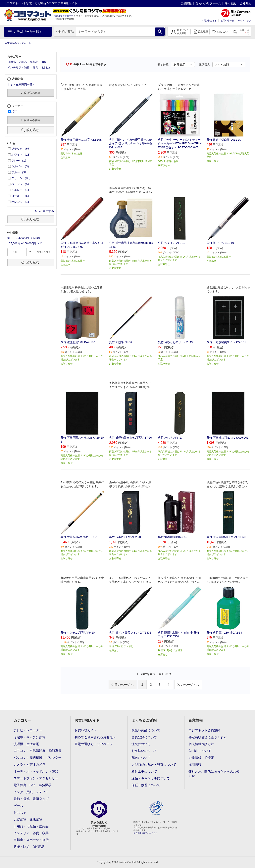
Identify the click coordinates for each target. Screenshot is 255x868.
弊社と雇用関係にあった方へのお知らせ (214, 774)
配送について (141, 758)
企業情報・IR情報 (201, 758)
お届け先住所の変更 (63, 16)
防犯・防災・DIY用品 (29, 847)
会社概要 (245, 3)
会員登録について (144, 737)
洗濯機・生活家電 (26, 744)
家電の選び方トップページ (94, 744)
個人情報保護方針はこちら (145, 833)
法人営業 (230, 3)
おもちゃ (20, 813)
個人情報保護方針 (201, 744)
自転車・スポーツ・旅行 (31, 840)
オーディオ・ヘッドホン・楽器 (36, 772)
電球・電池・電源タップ (31, 799)
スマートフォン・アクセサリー (36, 778)
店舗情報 (186, 3)
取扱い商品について (146, 730)
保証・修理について (146, 785)
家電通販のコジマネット (18, 43)
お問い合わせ (227, 21)
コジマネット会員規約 (204, 730)
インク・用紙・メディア (31, 792)
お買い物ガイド (209, 21)
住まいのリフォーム (208, 3)
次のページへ (187, 685)
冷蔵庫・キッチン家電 (29, 737)
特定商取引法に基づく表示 (208, 737)
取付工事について (144, 772)
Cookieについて (200, 751)
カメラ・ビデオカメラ (29, 765)
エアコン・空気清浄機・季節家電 (37, 751)
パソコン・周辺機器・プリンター (37, 758)
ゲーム (18, 806)
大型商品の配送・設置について (154, 765)
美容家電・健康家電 (28, 819)
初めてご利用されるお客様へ (95, 737)
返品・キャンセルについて (151, 778)
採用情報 (195, 765)
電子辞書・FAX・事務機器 (32, 785)
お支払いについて (144, 751)
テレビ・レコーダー (28, 730)
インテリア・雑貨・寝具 (31, 833)
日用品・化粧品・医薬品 (31, 826)
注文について (141, 744)
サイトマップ (244, 21)
